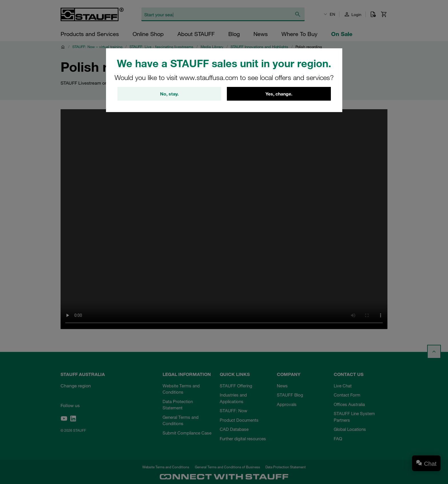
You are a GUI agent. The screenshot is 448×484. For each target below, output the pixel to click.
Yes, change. (279, 94)
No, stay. (169, 94)
